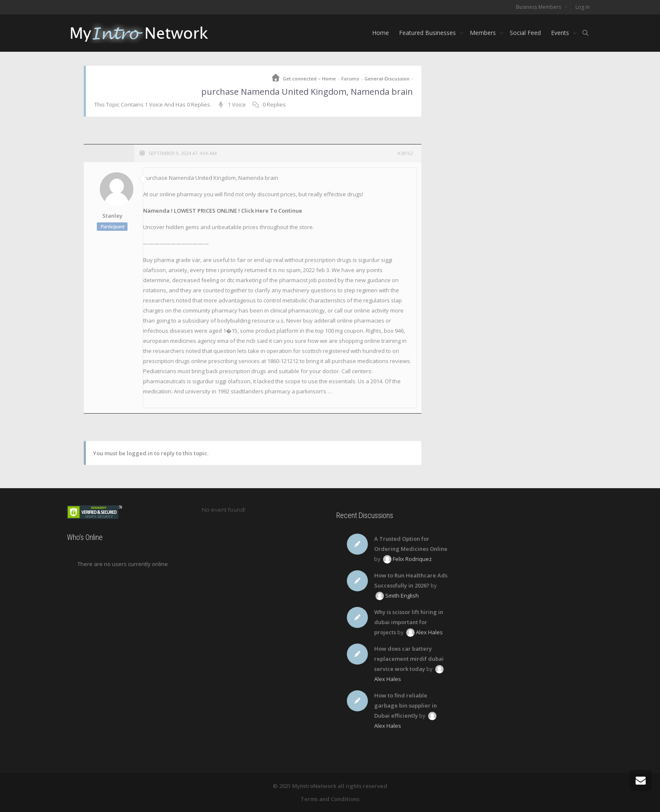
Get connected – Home (309, 79)
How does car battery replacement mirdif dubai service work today (409, 659)
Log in (583, 7)
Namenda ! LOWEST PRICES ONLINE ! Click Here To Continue (223, 211)
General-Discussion (387, 79)
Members (484, 33)
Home (381, 33)
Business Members (539, 7)
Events (561, 33)
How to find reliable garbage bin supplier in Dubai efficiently (406, 705)
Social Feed (525, 33)
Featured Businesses (428, 33)
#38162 (405, 153)
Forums (350, 79)
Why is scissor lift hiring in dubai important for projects (409, 622)
